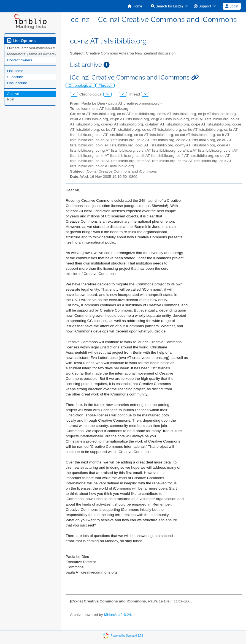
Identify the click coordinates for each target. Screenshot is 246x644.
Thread (105, 85)
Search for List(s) (167, 6)
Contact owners (20, 60)
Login (232, 6)
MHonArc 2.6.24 (117, 615)
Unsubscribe (17, 83)
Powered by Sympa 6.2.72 (127, 635)
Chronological (81, 85)
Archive (13, 94)
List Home (15, 71)
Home (135, 6)
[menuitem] (135, 6)
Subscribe (15, 77)
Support (202, 6)
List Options (21, 41)
